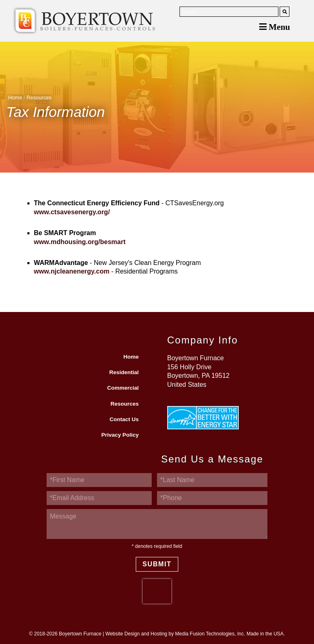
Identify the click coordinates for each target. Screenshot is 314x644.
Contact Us (124, 419)
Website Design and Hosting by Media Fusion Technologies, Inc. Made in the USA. (195, 634)
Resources (39, 98)
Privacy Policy (120, 435)
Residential (124, 372)
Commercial (123, 388)
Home (15, 98)
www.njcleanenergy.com (72, 271)
